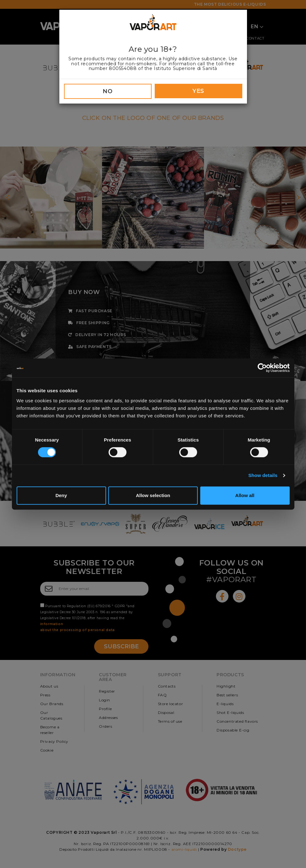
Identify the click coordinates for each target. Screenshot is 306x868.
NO (107, 91)
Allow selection (153, 495)
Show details (263, 475)
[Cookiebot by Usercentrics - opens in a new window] (262, 368)
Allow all (245, 495)
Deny (61, 495)
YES (198, 91)
